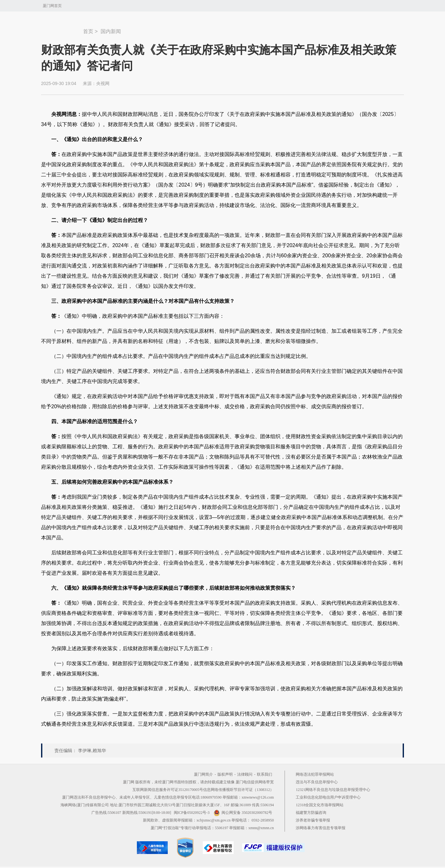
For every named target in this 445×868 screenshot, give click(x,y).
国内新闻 (111, 31)
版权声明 (225, 774)
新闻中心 (62, 28)
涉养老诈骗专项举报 (313, 820)
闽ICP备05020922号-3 (192, 813)
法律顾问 (245, 774)
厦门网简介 (203, 774)
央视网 (103, 83)
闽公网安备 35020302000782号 (243, 813)
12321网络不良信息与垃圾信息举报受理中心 (333, 790)
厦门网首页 (52, 6)
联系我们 (265, 774)
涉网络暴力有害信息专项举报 (321, 828)
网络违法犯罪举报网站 (315, 774)
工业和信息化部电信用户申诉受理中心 (328, 797)
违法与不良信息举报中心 (317, 782)
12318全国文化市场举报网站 (320, 805)
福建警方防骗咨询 (311, 813)
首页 (88, 31)
